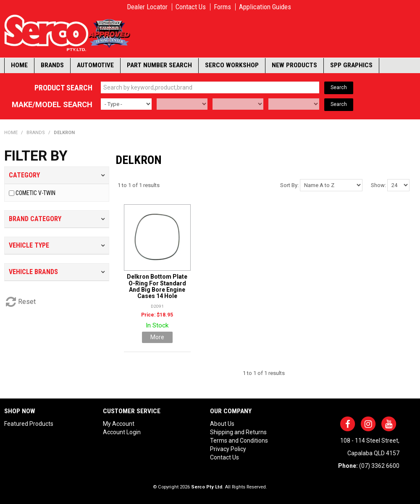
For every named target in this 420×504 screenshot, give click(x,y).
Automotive (95, 65)
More (157, 337)
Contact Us (191, 7)
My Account (119, 424)
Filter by (36, 156)
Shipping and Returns (238, 432)
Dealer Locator (147, 7)
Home (19, 65)
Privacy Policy (228, 449)
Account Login (122, 432)
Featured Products (29, 424)
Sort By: (289, 185)
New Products (294, 65)
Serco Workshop (232, 65)
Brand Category (35, 219)
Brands (52, 65)
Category (24, 175)
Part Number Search (159, 65)
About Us (222, 424)
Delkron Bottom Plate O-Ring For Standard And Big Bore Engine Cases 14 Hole (157, 286)
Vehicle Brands (33, 272)
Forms (222, 7)
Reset (27, 302)
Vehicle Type (29, 245)
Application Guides (265, 7)
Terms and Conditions (239, 441)
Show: (378, 185)
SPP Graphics (351, 65)
